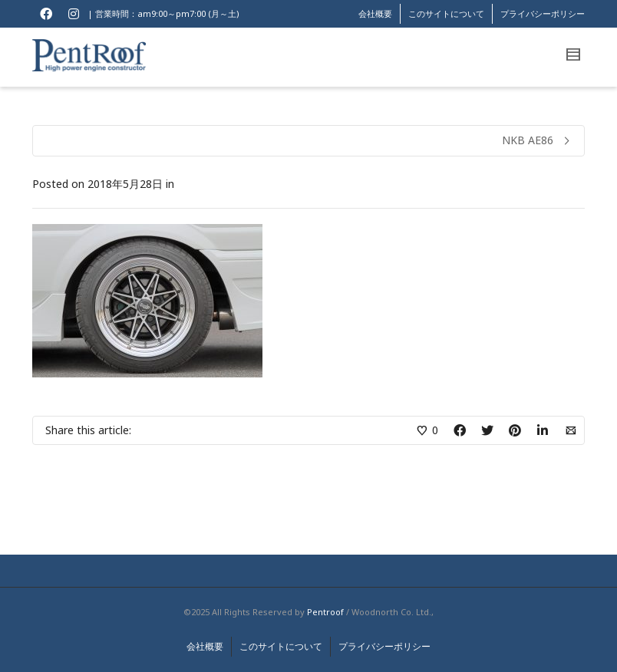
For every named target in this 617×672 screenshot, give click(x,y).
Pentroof (325, 612)
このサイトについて (446, 13)
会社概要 (375, 13)
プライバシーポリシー (543, 13)
